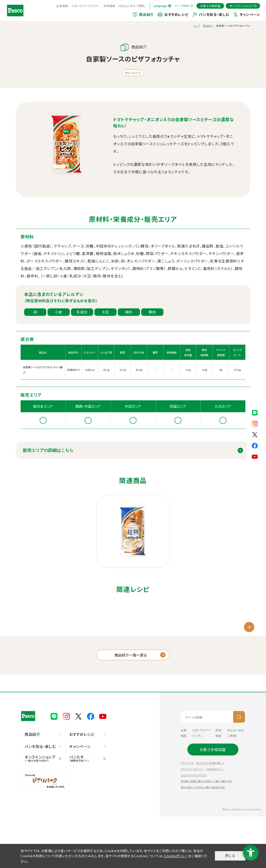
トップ (197, 26)
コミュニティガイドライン (194, 826)
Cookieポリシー (215, 820)
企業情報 (62, 6)
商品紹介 (146, 14)
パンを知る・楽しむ (214, 14)
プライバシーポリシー (192, 820)
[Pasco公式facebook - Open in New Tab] (255, 445)
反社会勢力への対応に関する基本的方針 (203, 839)
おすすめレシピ (176, 14)
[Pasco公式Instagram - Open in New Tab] (255, 423)
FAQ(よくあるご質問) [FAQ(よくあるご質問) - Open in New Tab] (132, 6)
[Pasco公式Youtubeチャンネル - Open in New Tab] (255, 456)
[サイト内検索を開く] (184, 6)
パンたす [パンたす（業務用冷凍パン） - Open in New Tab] (86, 810)
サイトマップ (187, 814)
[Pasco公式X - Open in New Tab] (255, 434)
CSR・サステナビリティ (86, 6)
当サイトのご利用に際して (210, 814)
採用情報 (109, 6)
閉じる (230, 856)
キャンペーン (250, 14)
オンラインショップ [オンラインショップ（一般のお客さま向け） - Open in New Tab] (41, 810)
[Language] (162, 6)
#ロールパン (133, 73)
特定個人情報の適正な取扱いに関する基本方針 (207, 833)
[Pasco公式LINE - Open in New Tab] (255, 412)
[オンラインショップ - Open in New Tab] (243, 6)
